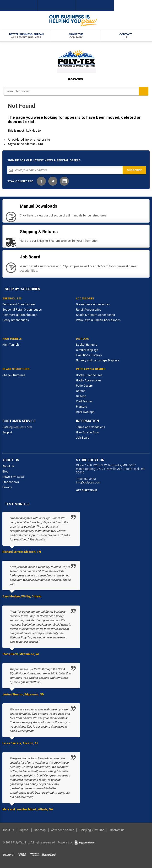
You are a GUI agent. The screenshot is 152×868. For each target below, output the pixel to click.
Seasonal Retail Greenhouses (22, 310)
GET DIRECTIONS (87, 490)
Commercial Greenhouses (20, 315)
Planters (81, 407)
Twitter (53, 181)
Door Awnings (85, 412)
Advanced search (63, 830)
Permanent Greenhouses (19, 304)
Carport (81, 391)
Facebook (41, 181)
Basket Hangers (87, 345)
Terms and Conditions (91, 427)
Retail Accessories (89, 310)
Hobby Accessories (89, 380)
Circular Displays (87, 350)
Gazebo (81, 396)
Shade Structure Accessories (95, 315)
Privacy (7, 487)
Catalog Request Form (17, 427)
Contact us (117, 830)
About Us (8, 466)
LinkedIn (64, 181)
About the (76, 36)
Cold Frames (84, 401)
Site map (40, 830)
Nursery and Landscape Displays (98, 360)
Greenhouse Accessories (93, 304)
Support (7, 432)
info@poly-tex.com (88, 483)
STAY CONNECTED (20, 181)
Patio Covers (84, 386)
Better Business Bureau (27, 36)
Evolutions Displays (89, 355)
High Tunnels (11, 345)
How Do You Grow (88, 432)
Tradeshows (11, 482)
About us (9, 830)
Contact (125, 36)
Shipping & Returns (92, 830)
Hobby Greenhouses (16, 320)
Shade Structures (14, 375)
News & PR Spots (14, 477)
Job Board (83, 438)
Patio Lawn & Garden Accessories (98, 320)
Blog (5, 472)
